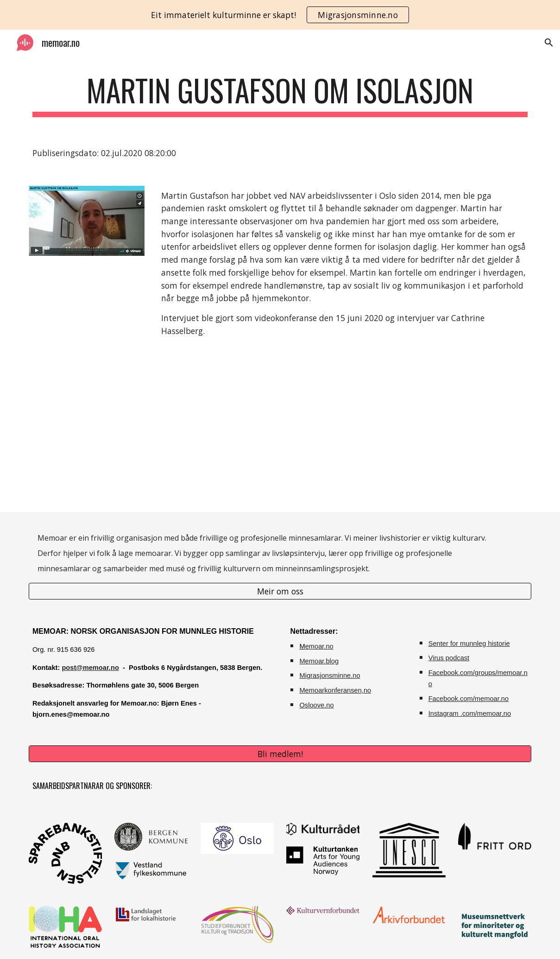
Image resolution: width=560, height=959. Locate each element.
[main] (280, 95)
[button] (549, 43)
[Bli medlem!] (280, 754)
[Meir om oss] (280, 591)
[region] (280, 15)
